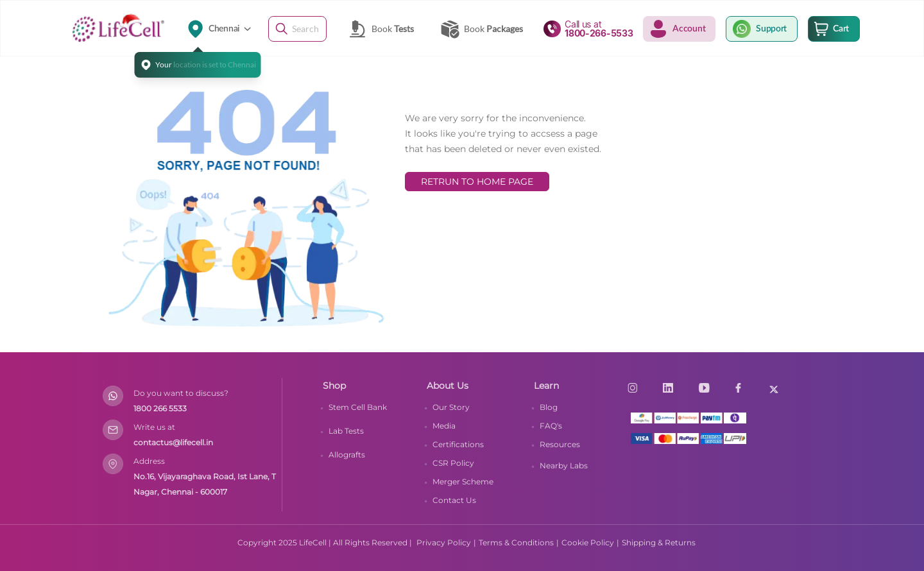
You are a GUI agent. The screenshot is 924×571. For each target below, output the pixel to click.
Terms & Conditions (516, 542)
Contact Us (454, 500)
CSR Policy (453, 463)
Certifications (458, 444)
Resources (560, 444)
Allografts (347, 455)
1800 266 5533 (160, 408)
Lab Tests (346, 431)
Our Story (451, 407)
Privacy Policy (444, 542)
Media (444, 426)
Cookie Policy (588, 542)
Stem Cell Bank (358, 407)
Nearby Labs (564, 465)
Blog (549, 407)
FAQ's (551, 426)
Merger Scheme (463, 482)
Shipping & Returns (659, 542)
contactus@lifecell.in (173, 442)
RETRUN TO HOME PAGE (477, 182)
